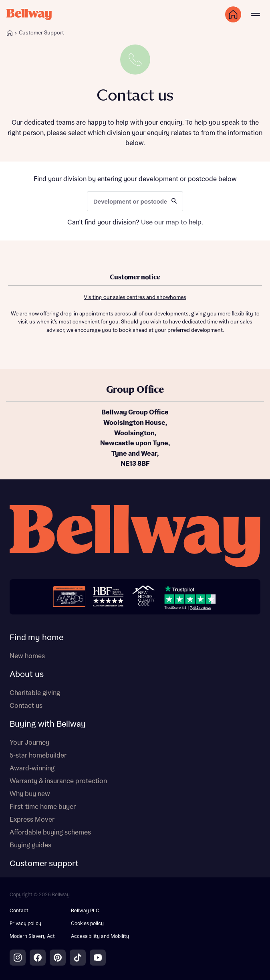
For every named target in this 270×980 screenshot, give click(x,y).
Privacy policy (25, 924)
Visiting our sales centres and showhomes (135, 298)
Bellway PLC (85, 911)
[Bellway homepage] (135, 537)
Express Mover (32, 820)
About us (27, 675)
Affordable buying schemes (50, 832)
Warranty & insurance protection (58, 781)
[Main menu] (256, 14)
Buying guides (30, 845)
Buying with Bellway (48, 724)
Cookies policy (87, 924)
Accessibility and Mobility (100, 937)
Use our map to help (171, 222)
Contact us (26, 706)
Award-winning (32, 768)
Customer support (44, 864)
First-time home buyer (43, 807)
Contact (19, 911)
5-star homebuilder (38, 756)
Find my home (36, 638)
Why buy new (30, 794)
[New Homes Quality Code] (143, 596)
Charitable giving (35, 693)
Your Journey (29, 743)
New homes (27, 656)
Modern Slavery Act (32, 937)
